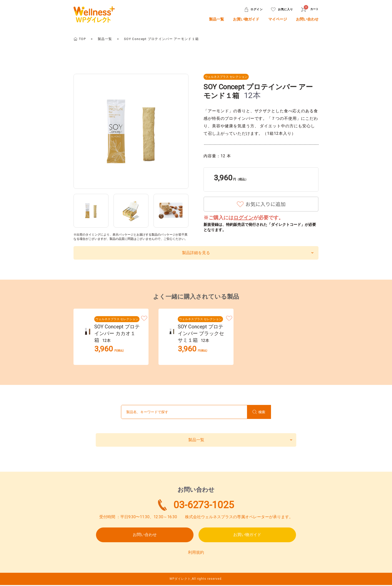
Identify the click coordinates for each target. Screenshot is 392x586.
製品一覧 (216, 19)
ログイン (243, 218)
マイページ (278, 19)
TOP (82, 39)
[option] (131, 131)
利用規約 (196, 553)
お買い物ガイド (246, 19)
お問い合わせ (307, 19)
